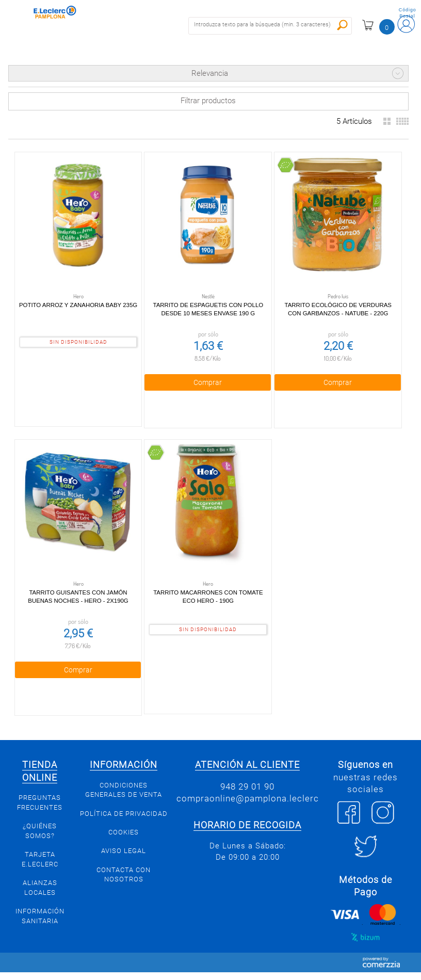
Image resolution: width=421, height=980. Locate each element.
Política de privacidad (124, 814)
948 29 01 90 (247, 786)
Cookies (124, 832)
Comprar (208, 382)
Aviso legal (124, 851)
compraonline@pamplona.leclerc (248, 798)
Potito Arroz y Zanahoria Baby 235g (78, 305)
